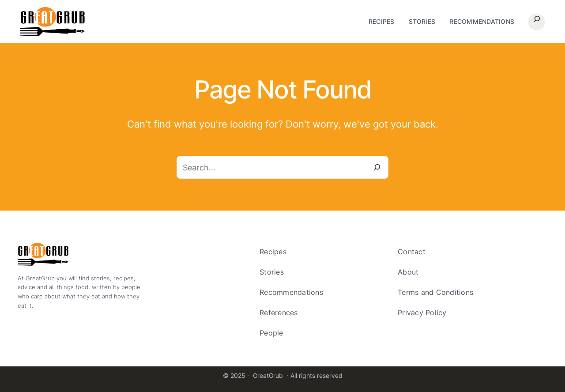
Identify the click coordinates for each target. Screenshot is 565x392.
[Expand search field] (537, 22)
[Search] (377, 167)
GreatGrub (268, 375)
